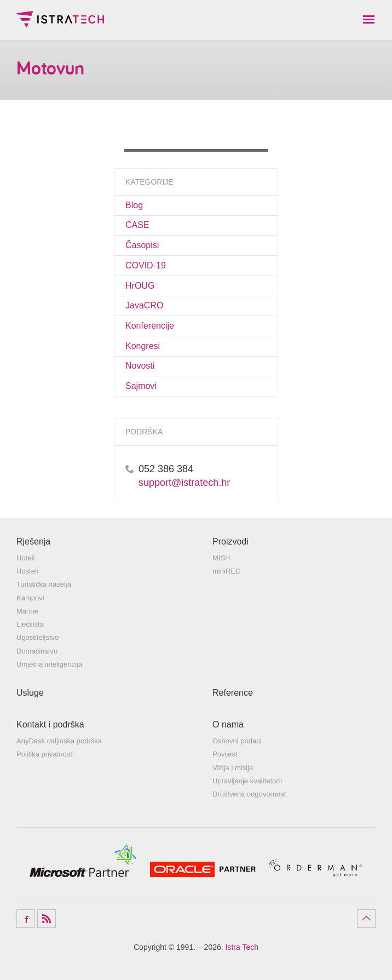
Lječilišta (30, 624)
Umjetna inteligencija (49, 664)
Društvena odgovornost (249, 794)
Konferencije (150, 326)
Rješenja (33, 541)
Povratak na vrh (366, 919)
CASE (137, 225)
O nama (228, 724)
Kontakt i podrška (50, 724)
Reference (233, 693)
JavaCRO (144, 305)
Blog (134, 205)
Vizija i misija (233, 768)
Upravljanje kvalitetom (247, 781)
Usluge (30, 693)
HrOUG (140, 286)
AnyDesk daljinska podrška (59, 741)
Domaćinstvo (37, 651)
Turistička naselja (44, 584)
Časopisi (142, 245)
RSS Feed (47, 919)
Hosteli (27, 571)
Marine (27, 611)
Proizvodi (230, 541)
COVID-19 (146, 265)
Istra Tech (60, 19)
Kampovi (30, 598)
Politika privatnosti (45, 754)
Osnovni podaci (237, 741)
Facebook (26, 919)
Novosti (140, 366)
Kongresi (143, 346)
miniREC (226, 571)
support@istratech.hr (184, 483)
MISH (221, 558)
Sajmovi (141, 386)
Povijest (225, 754)
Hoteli (25, 558)
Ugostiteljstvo (38, 637)
